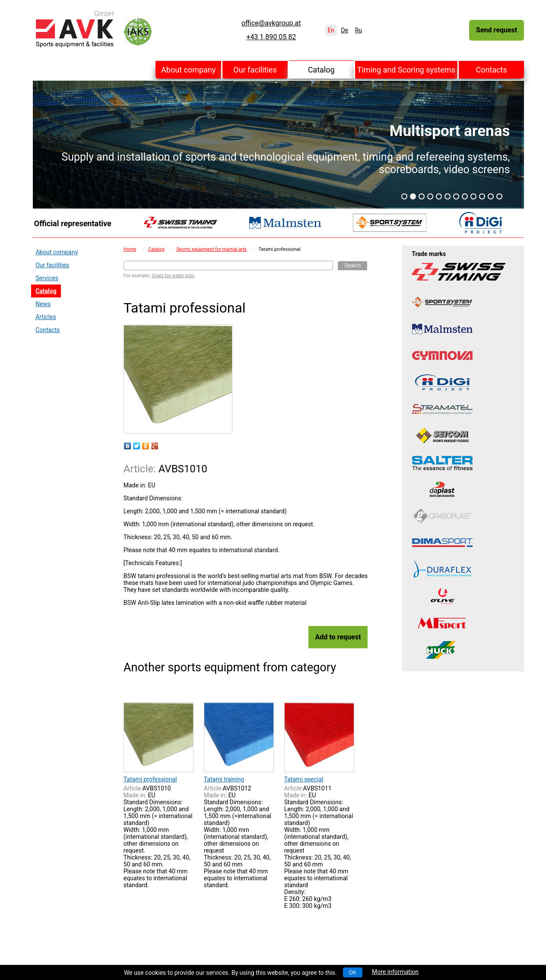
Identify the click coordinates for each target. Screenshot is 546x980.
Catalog (321, 70)
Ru (359, 30)
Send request (497, 30)
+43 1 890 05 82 (271, 37)
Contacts (492, 70)
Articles (46, 317)
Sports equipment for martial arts (211, 249)
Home (130, 249)
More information (395, 972)
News (43, 304)
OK (353, 973)
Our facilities (255, 70)
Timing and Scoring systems (406, 70)
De (345, 30)
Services (47, 278)
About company (188, 70)
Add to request (338, 637)
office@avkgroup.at (271, 23)
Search (352, 266)
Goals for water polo (173, 276)
